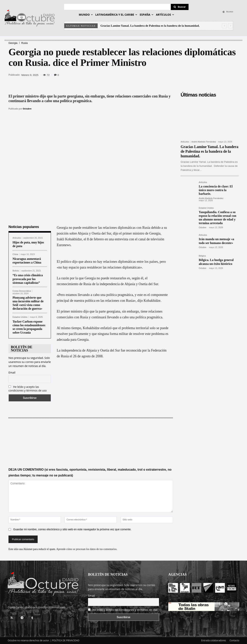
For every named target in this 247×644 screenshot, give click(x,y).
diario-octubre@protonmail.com (45, 607)
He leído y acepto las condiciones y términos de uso (28, 389)
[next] (231, 26)
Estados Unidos (20, 317)
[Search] (180, 7)
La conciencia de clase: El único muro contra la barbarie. (216, 190)
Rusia (24, 43)
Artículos (17, 238)
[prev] (224, 26)
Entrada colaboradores (214, 640)
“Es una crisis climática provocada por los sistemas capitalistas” (28, 279)
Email (12, 372)
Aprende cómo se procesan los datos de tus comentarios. (87, 549)
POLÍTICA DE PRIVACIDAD (66, 640)
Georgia (13, 43)
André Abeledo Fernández (204, 142)
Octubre (27, 109)
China (15, 254)
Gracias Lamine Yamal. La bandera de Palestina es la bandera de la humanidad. (150, 26)
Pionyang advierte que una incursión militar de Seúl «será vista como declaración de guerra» (28, 303)
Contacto (234, 640)
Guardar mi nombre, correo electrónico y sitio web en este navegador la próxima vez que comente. (72, 529)
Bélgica (202, 256)
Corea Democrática (22, 291)
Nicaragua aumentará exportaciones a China (27, 261)
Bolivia (16, 271)
